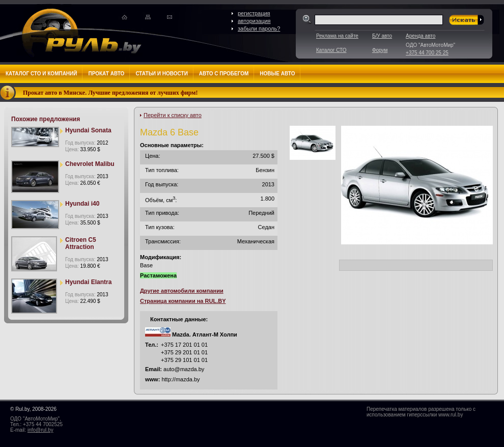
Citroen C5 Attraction (81, 243)
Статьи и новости (161, 74)
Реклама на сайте (337, 36)
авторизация (254, 21)
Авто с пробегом (224, 74)
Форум (380, 50)
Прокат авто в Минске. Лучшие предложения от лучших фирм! (110, 93)
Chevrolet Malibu (90, 164)
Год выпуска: (87, 143)
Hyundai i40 (82, 204)
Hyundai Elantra (88, 282)
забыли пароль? (259, 29)
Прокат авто (106, 74)
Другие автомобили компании (182, 291)
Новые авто (277, 74)
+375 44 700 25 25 (427, 53)
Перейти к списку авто (173, 115)
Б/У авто (382, 36)
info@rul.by (40, 430)
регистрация (254, 13)
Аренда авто (421, 36)
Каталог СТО (331, 50)
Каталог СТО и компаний (41, 74)
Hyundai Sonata (88, 130)
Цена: (83, 149)
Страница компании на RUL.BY (183, 301)
